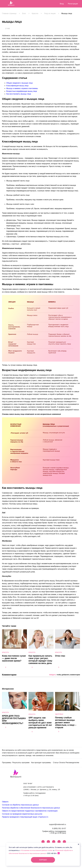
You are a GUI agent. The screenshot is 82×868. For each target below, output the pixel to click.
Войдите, (53, 675)
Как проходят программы (41, 763)
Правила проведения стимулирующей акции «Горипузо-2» (25, 817)
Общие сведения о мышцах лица (19, 83)
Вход (62, 4)
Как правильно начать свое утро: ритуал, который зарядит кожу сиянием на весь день (40, 659)
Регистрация (73, 4)
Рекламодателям (72, 763)
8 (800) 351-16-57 (59, 829)
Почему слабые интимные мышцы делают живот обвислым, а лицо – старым (66, 722)
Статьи (56, 763)
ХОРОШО (43, 860)
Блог (24, 14)
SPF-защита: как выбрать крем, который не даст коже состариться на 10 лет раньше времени (40, 723)
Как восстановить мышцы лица (19, 94)
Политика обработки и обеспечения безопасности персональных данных (31, 808)
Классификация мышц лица (17, 86)
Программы (7, 763)
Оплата (62, 763)
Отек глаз (60, 656)
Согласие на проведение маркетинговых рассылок (22, 814)
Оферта (5, 802)
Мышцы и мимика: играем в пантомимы (22, 88)
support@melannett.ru (57, 824)
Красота (35, 14)
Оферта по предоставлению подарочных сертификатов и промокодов (30, 811)
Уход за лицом (50, 14)
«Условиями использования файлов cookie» (37, 850)
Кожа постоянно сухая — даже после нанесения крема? (14, 658)
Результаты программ (21, 763)
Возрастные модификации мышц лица (22, 91)
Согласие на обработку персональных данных (20, 805)
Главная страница (9, 14)
